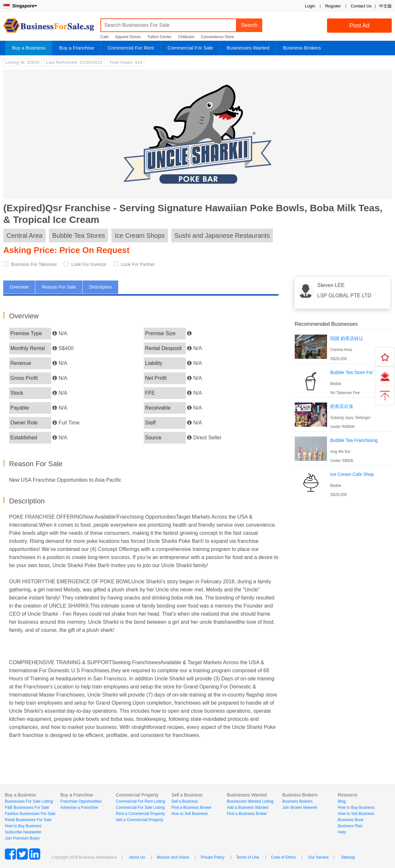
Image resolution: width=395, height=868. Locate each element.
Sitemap (348, 857)
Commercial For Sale (190, 48)
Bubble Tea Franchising (354, 440)
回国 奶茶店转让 (347, 338)
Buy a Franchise (76, 48)
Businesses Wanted (248, 48)
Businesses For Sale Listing (29, 801)
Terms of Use (248, 857)
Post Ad (359, 26)
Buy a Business (29, 48)
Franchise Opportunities (81, 801)
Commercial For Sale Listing (140, 808)
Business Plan (350, 826)
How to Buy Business (23, 826)
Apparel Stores (128, 37)
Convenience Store (217, 37)
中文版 (385, 6)
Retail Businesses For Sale (28, 820)
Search (249, 25)
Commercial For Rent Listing (141, 801)
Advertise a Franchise (79, 808)
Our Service (318, 857)
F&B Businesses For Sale (27, 808)
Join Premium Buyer (22, 838)
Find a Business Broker (191, 808)
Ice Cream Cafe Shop (352, 474)
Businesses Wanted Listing (250, 801)
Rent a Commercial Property (140, 814)
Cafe (104, 37)
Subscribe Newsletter (23, 832)
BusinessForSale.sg (49, 28)
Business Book (351, 820)
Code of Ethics (284, 857)
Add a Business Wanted (248, 808)
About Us (137, 857)
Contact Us (361, 6)
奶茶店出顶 (342, 406)
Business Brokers (302, 48)
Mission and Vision (173, 857)
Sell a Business (185, 801)
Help (342, 832)
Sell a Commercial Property (140, 820)
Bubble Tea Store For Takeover (361, 372)
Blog (342, 801)
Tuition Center (159, 37)
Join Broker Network (300, 808)
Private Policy (213, 857)
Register (333, 6)
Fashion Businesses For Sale (30, 814)
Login (310, 6)
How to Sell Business (190, 814)
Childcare (186, 37)
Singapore (20, 6)
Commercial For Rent (131, 48)
